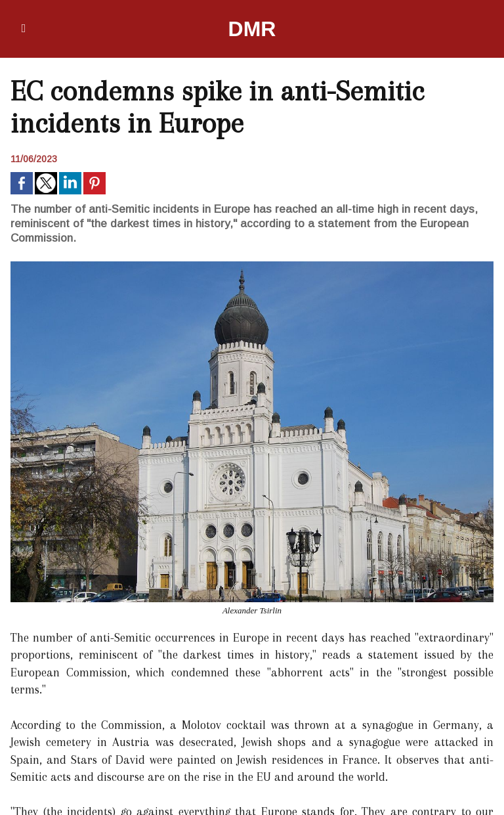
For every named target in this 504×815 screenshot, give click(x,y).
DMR (252, 29)
